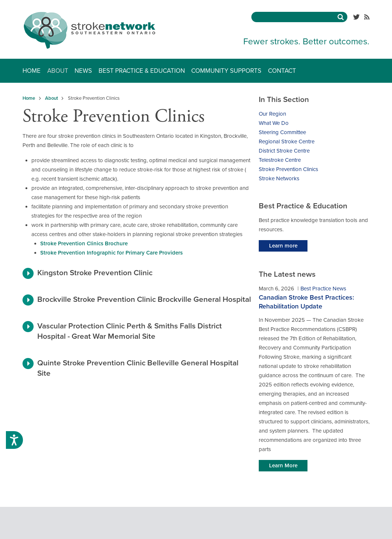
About (58, 71)
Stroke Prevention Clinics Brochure (84, 243)
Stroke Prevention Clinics (288, 169)
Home (32, 71)
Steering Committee (282, 132)
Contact (282, 71)
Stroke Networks (279, 178)
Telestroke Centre (280, 160)
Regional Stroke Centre (287, 141)
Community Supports (226, 71)
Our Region (272, 114)
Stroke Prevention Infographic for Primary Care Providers (111, 253)
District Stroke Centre (284, 151)
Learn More (283, 465)
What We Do (274, 123)
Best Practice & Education (142, 71)
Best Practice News (323, 289)
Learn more (283, 246)
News (83, 71)
